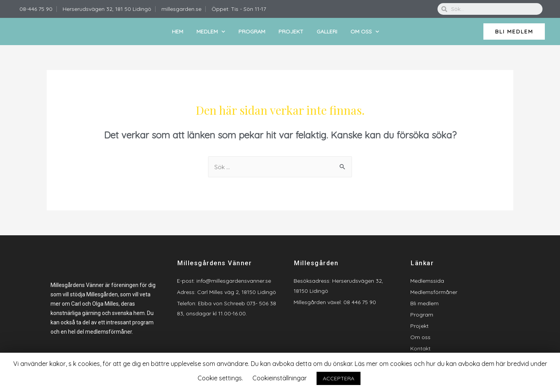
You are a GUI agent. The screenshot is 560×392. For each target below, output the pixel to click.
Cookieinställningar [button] (280, 378)
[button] (514, 31)
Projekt (291, 31)
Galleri (327, 31)
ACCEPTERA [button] (339, 378)
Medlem (211, 32)
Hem (178, 31)
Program (252, 31)
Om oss (365, 32)
